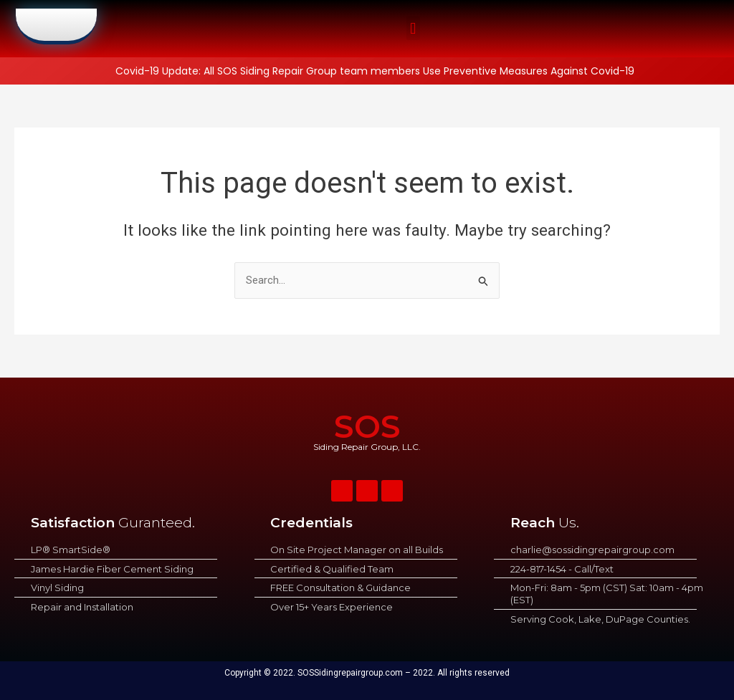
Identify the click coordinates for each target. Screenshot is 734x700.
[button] (413, 29)
